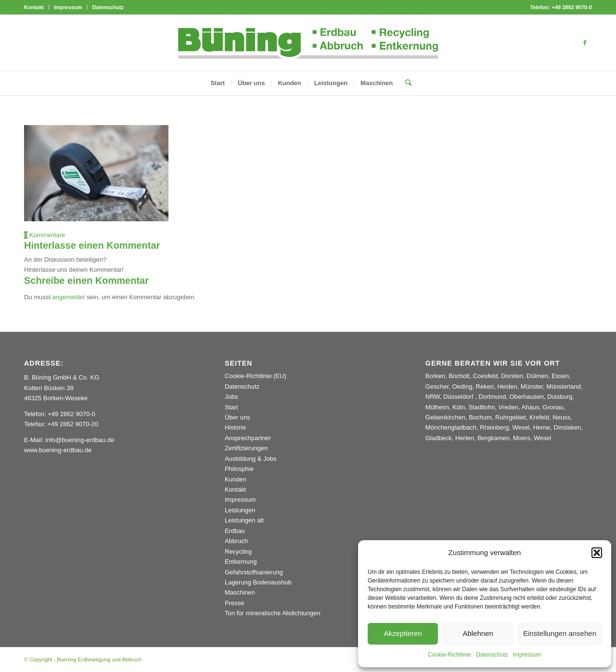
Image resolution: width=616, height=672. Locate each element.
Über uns (237, 417)
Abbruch (236, 541)
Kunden (236, 479)
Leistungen (240, 510)
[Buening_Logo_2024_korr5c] (308, 43)
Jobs (231, 397)
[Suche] (405, 83)
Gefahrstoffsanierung (254, 572)
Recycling (238, 552)
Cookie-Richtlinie (449, 655)
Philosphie (239, 469)
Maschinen (240, 592)
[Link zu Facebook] (585, 43)
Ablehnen (478, 633)
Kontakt (34, 7)
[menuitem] (37, 7)
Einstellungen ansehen (560, 633)
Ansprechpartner (248, 438)
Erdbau (235, 531)
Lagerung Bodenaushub (258, 582)
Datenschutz (492, 655)
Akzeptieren (403, 633)
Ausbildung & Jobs (251, 459)
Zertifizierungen (246, 448)
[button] (597, 553)
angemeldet (69, 297)
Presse (234, 603)
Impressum (527, 655)
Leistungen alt (244, 520)
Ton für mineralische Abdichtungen (273, 613)
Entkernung (241, 562)
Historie (235, 427)
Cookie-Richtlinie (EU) (256, 376)
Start (231, 407)
